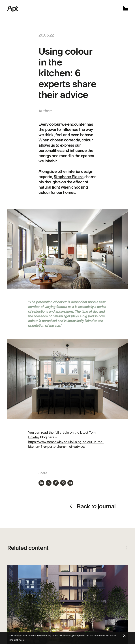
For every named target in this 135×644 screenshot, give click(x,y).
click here (19, 640)
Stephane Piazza (69, 177)
